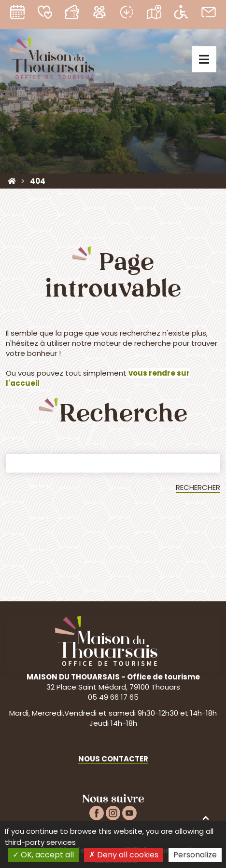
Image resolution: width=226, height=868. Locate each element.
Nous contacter (113, 759)
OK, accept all (43, 855)
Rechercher (198, 487)
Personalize (195, 855)
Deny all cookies (124, 855)
